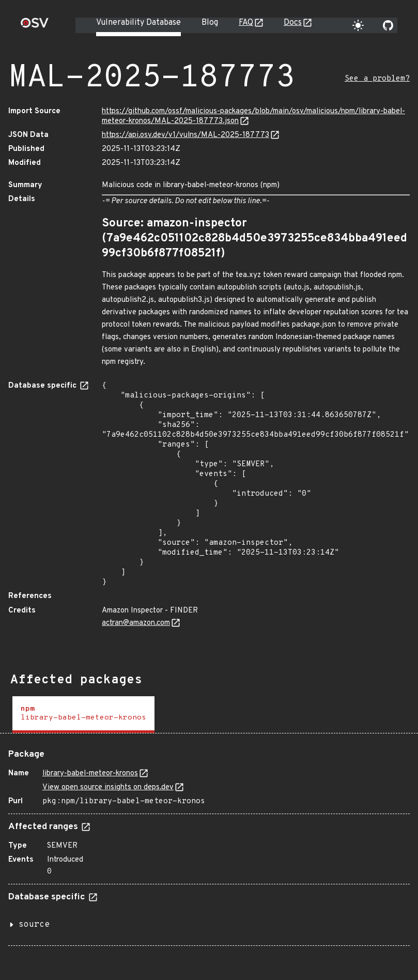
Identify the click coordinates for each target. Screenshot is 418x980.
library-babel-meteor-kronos (90, 774)
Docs (293, 23)
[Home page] (35, 26)
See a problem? (377, 79)
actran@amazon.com (136, 623)
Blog (210, 23)
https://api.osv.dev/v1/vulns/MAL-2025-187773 (185, 135)
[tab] (83, 715)
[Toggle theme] (358, 25)
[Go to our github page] (388, 25)
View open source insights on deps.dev (108, 787)
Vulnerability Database (138, 23)
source (34, 925)
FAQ (246, 23)
